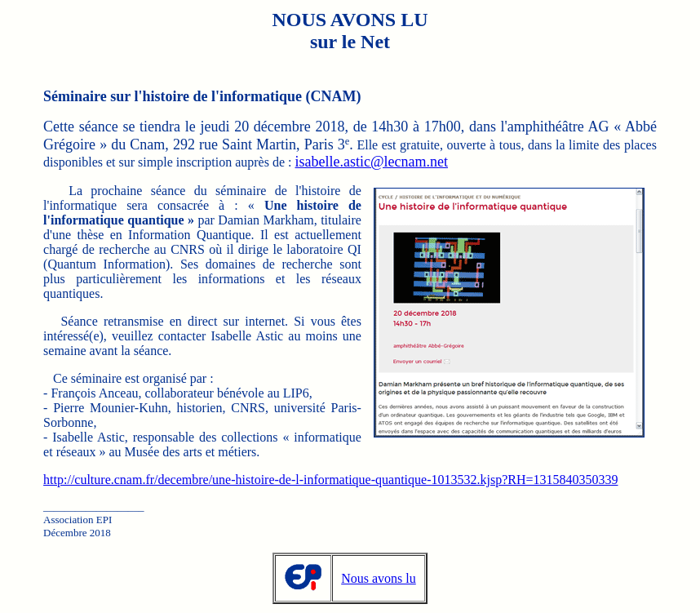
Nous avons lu (379, 578)
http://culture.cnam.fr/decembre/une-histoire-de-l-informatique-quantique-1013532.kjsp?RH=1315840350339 (330, 480)
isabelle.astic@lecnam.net (372, 162)
